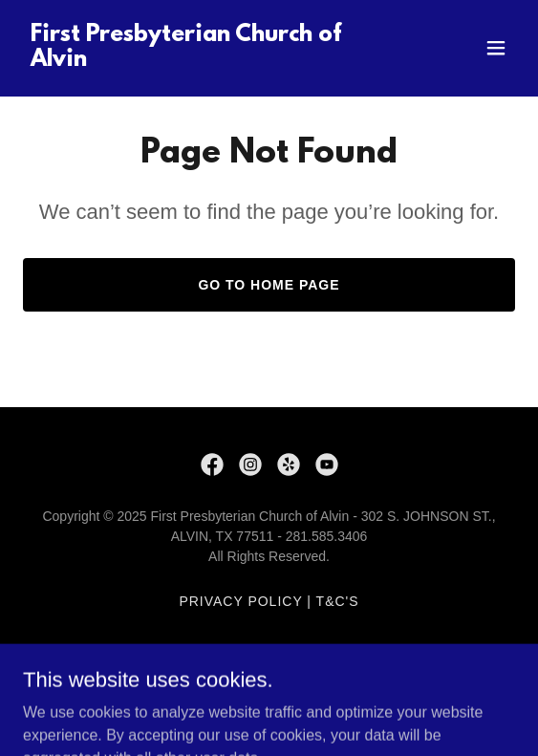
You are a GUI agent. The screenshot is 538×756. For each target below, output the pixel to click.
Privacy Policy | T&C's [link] (269, 601)
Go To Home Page (269, 285)
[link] (195, 61)
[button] (496, 48)
